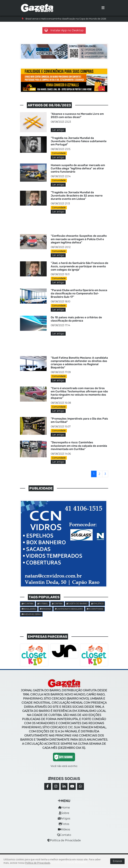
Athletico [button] (97, 604)
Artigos (64, 818)
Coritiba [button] (57, 604)
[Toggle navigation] (103, 8)
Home (64, 808)
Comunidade (59, 153)
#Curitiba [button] (28, 604)
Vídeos (64, 829)
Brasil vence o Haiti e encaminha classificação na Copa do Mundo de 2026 (66, 19)
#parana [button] (45, 609)
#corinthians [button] (95, 609)
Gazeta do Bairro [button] (77, 604)
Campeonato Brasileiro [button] (69, 609)
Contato (64, 835)
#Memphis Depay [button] (31, 614)
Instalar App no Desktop (64, 30)
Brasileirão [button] (29, 609)
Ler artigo (58, 130)
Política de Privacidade (64, 840)
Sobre (64, 813)
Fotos (64, 824)
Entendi (117, 861)
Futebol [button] (43, 604)
